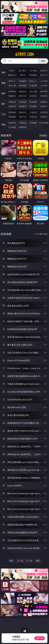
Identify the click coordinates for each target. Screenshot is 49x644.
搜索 (43, 61)
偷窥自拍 (12, 102)
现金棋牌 (33, 75)
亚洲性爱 (12, 91)
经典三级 (23, 96)
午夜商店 (23, 123)
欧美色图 (33, 102)
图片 (3, 104)
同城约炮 (12, 123)
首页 (11, 561)
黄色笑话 (33, 117)
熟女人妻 (12, 85)
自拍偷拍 (23, 81)
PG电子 (12, 71)
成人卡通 (33, 91)
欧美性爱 (44, 91)
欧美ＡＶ (33, 81)
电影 (3, 93)
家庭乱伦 (23, 112)
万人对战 (33, 71)
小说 (3, 114)
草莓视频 (33, 123)
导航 (3, 125)
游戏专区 (44, 71)
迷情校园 (12, 117)
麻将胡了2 (12, 75)
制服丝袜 (12, 96)
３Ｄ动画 (44, 81)
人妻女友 (33, 112)
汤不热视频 (44, 123)
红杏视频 (12, 127)
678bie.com (24, 54)
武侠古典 (44, 112)
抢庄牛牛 (44, 75)
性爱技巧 (44, 117)
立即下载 (40, 638)
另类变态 (44, 96)
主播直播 (33, 85)
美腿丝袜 (12, 106)
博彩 (3, 72)
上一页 (20, 561)
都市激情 (12, 112)
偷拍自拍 (23, 91)
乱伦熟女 (33, 96)
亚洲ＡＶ (12, 81)
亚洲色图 (23, 102)
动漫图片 (44, 102)
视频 (3, 83)
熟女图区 (33, 106)
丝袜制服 (23, 85)
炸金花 (23, 75)
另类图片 (44, 106)
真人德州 (23, 71)
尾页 (38, 561)
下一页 (29, 561)
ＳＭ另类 (44, 85)
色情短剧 (23, 127)
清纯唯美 (23, 106)
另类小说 (23, 117)
